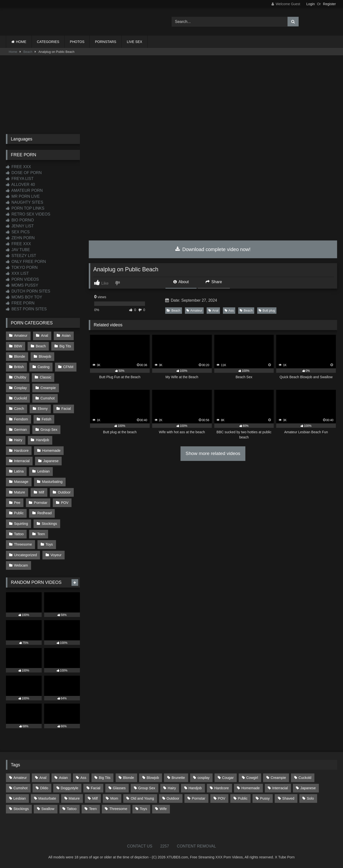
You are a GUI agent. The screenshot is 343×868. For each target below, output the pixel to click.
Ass (229, 310)
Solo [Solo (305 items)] (310, 798)
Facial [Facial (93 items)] (95, 788)
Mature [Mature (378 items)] (74, 798)
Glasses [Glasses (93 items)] (119, 788)
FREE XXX (18, 167)
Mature (20, 492)
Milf (41, 492)
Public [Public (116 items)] (243, 798)
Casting (44, 367)
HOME (21, 42)
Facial (66, 409)
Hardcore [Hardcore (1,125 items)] (222, 788)
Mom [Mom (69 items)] (114, 798)
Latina (19, 471)
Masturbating (52, 482)
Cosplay (20, 388)
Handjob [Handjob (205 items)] (195, 788)
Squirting (21, 524)
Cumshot (48, 398)
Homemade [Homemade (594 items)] (251, 788)
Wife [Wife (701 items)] (163, 809)
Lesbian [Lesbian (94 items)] (19, 798)
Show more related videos (213, 453)
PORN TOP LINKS (25, 208)
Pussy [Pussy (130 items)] (265, 798)
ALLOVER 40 (20, 185)
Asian (66, 335)
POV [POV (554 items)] (221, 798)
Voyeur (56, 555)
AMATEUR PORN (24, 190)
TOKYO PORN (22, 267)
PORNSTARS (106, 42)
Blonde (20, 356)
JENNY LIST (20, 226)
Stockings (49, 524)
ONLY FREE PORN (26, 262)
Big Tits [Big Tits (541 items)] (105, 778)
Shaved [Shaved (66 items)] (288, 798)
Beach (28, 52)
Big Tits (65, 346)
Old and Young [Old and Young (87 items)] (142, 798)
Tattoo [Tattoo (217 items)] (72, 809)
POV (65, 503)
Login (310, 4)
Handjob (43, 440)
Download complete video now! (213, 249)
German (20, 430)
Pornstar (41, 503)
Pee (17, 503)
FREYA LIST (20, 179)
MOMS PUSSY (22, 285)
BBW (18, 346)
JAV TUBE (18, 250)
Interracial (22, 461)
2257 (165, 846)
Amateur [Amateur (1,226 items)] (20, 778)
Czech (19, 409)
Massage (21, 482)
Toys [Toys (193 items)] (144, 809)
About (181, 282)
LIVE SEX (134, 42)
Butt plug (267, 310)
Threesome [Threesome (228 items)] (118, 809)
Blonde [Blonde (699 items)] (129, 778)
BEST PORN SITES (26, 309)
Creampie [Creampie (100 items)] (278, 778)
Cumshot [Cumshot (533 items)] (20, 788)
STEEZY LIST (21, 256)
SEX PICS (18, 232)
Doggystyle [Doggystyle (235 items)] (69, 788)
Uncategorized (26, 555)
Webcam (21, 565)
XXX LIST (17, 273)
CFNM (68, 367)
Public (19, 513)
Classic (46, 377)
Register (329, 4)
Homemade (51, 451)
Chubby (20, 377)
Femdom (21, 419)
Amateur (194, 310)
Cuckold (20, 398)
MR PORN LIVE (23, 196)
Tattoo (19, 534)
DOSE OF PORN (24, 173)
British (19, 367)
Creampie (48, 388)
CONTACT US (140, 846)
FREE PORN (20, 303)
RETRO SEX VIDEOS (28, 214)
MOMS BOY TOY (24, 297)
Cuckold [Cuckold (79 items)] (305, 778)
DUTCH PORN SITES (28, 291)
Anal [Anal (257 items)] (43, 778)
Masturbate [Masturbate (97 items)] (47, 798)
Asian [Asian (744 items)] (63, 778)
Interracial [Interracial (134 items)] (280, 788)
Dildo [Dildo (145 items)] (44, 788)
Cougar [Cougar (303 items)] (228, 778)
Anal (214, 310)
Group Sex (49, 430)
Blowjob (45, 356)
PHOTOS (77, 42)
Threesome (23, 544)
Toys (49, 544)
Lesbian (43, 471)
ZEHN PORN (20, 238)
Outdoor (64, 492)
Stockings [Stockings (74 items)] (21, 809)
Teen (41, 534)
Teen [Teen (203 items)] (93, 809)
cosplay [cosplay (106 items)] (204, 778)
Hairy (18, 440)
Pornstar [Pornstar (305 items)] (199, 798)
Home (13, 52)
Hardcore (21, 451)
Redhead (44, 513)
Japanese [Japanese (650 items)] (308, 788)
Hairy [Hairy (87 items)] (172, 788)
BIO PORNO (20, 220)
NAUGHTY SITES (25, 202)
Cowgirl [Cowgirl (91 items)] (252, 778)
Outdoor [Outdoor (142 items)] (173, 798)
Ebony (43, 409)
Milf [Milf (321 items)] (95, 798)
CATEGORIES (48, 42)
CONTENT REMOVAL (196, 846)
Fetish (46, 419)
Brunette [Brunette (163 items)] (178, 778)
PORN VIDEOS (22, 279)
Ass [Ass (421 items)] (83, 778)
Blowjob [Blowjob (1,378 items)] (153, 778)
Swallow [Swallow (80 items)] (48, 809)
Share (214, 282)
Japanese (51, 461)
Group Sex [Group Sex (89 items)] (147, 788)
